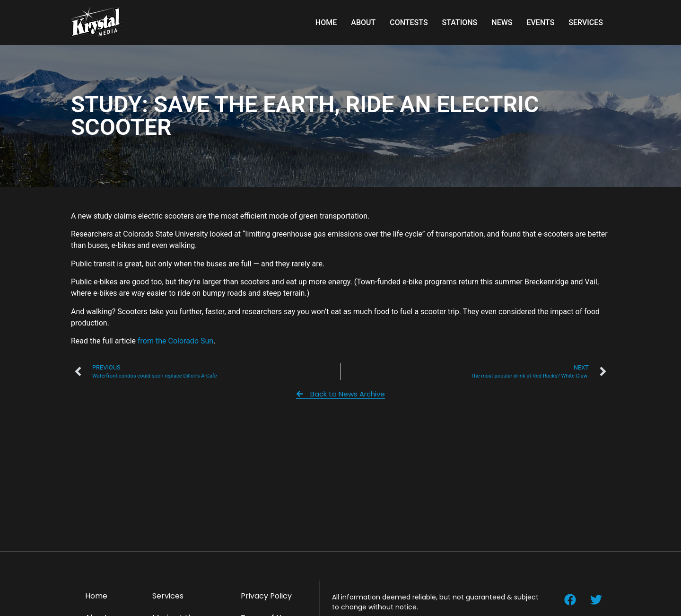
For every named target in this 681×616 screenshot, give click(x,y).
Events (540, 22)
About (363, 22)
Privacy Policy (266, 596)
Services (586, 22)
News (502, 22)
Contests (409, 22)
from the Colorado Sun (175, 341)
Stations (460, 22)
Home (326, 22)
